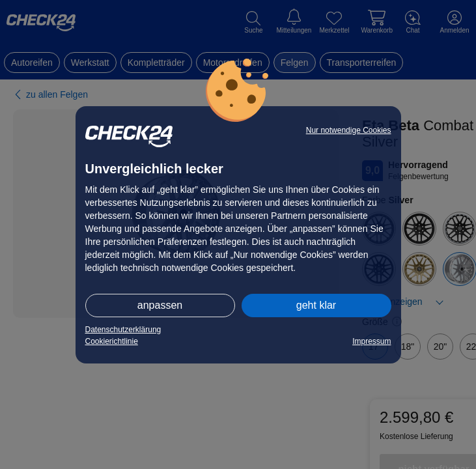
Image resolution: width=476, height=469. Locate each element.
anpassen (160, 305)
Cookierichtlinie (112, 341)
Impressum (371, 341)
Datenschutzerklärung (123, 330)
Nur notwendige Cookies (349, 130)
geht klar (316, 305)
